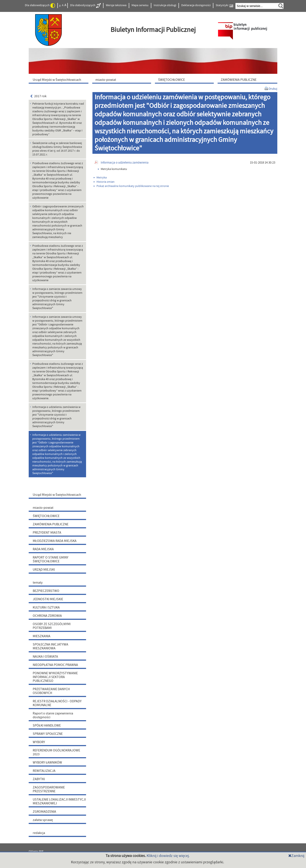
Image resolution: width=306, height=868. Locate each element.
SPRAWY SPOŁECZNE (48, 734)
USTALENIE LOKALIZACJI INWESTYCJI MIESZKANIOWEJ (59, 801)
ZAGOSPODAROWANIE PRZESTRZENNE (49, 789)
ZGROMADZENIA (44, 812)
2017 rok (38, 96)
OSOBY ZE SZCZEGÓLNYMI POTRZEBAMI (52, 626)
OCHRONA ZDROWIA (47, 616)
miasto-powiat (43, 508)
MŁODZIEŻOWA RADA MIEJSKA (55, 541)
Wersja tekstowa (116, 5)
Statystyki (224, 5)
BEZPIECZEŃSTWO (46, 591)
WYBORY (39, 742)
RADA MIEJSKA (43, 549)
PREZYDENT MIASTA (47, 533)
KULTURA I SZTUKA (46, 607)
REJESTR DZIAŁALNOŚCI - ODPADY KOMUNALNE (57, 703)
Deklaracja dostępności (196, 5)
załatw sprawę (43, 820)
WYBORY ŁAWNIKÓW (47, 763)
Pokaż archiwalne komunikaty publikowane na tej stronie (131, 186)
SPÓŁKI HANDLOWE (47, 725)
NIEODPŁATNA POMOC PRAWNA (55, 665)
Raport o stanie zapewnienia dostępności (53, 715)
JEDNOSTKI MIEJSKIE (48, 599)
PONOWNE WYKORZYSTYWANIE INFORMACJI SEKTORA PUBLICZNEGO (55, 677)
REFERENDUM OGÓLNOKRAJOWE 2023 (56, 752)
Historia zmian (104, 182)
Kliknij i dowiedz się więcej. (168, 856)
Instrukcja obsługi (165, 5)
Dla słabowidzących (40, 6)
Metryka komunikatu (113, 169)
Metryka (100, 178)
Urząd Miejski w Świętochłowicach (57, 495)
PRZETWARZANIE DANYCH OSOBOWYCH (51, 691)
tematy (38, 583)
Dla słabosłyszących (85, 6)
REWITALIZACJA (44, 771)
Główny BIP (36, 851)
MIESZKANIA (42, 636)
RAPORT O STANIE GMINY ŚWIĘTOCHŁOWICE (51, 559)
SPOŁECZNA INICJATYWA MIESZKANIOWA (50, 646)
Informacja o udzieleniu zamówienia (125, 163)
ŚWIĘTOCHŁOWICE (46, 516)
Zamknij (296, 856)
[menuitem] (59, 80)
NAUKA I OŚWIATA (45, 657)
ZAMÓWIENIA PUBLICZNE (51, 524)
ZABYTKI (39, 779)
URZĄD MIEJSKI (44, 570)
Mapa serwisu (140, 5)
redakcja (39, 833)
